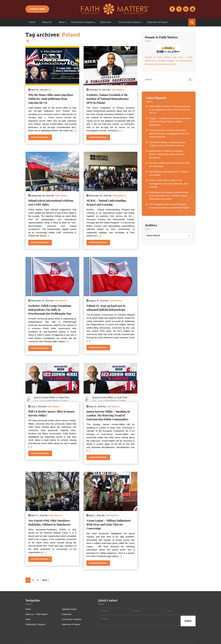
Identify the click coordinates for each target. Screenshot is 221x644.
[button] (61, 22)
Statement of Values (71, 624)
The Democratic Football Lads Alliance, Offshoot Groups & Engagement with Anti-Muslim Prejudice (169, 133)
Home (28, 609)
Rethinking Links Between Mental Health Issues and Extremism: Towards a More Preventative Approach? (169, 196)
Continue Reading (40, 137)
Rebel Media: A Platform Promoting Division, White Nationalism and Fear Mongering (167, 154)
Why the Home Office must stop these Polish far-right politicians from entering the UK (51, 99)
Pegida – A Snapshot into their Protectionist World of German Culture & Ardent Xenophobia (170, 122)
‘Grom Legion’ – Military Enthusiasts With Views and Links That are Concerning (109, 524)
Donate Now (37, 9)
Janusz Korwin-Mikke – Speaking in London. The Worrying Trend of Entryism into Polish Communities (108, 415)
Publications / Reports (35, 624)
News (28, 619)
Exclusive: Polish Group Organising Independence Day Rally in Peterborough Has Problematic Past (50, 310)
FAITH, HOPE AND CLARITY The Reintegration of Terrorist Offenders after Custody (169, 184)
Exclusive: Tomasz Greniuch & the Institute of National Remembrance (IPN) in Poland (108, 99)
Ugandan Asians (69, 609)
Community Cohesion (72, 619)
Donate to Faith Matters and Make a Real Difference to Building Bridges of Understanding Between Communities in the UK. (169, 61)
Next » (46, 580)
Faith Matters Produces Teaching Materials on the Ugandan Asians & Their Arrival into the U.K (170, 110)
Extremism (67, 614)
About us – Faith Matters (37, 614)
